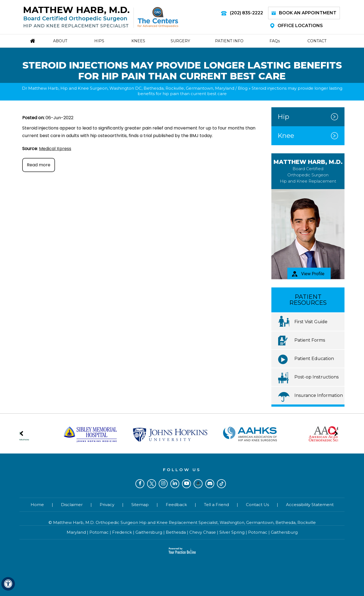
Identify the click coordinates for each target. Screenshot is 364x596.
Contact (317, 41)
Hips (99, 41)
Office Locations (297, 26)
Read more (39, 165)
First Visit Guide (311, 322)
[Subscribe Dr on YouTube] (186, 484)
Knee (286, 136)
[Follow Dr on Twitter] (152, 484)
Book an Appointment (304, 13)
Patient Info (229, 41)
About (60, 41)
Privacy (107, 505)
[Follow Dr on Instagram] (163, 484)
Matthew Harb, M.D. (308, 171)
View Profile (308, 274)
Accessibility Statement (310, 505)
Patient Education (314, 359)
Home (37, 505)
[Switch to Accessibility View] (8, 584)
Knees (138, 41)
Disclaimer (72, 505)
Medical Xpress (55, 149)
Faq (275, 41)
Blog (243, 88)
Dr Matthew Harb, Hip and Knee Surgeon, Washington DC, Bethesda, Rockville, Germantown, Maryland (128, 88)
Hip (283, 117)
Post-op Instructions (316, 377)
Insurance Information (319, 395)
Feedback (176, 505)
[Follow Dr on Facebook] (140, 484)
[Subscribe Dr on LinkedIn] (175, 484)
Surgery (180, 41)
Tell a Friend (216, 505)
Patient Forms (310, 340)
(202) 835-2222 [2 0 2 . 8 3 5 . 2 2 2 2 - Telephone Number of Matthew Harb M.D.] (246, 13)
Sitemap (140, 505)
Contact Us (257, 505)
